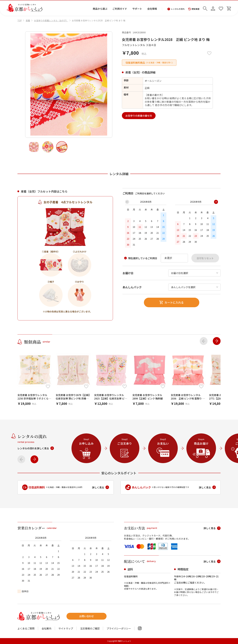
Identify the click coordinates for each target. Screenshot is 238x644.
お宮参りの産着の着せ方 (139, 116)
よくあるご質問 (26, 628)
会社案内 (46, 628)
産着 (28, 20)
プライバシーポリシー (119, 628)
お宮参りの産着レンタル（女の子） (51, 20)
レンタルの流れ (176, 9)
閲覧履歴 (194, 9)
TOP (20, 20)
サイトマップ (66, 628)
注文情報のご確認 (90, 628)
